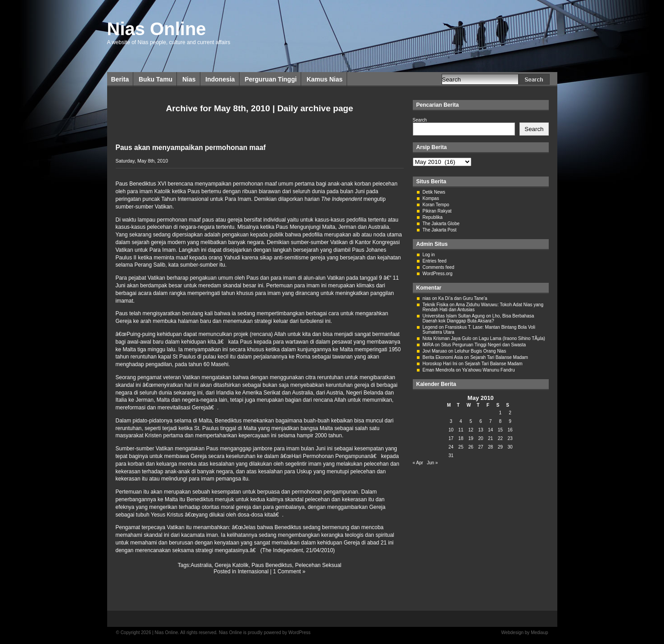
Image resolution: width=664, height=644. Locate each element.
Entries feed (435, 261)
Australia (201, 565)
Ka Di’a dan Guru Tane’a (463, 298)
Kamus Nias (325, 79)
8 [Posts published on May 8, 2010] (501, 421)
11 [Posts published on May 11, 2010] (461, 430)
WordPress (299, 633)
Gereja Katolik (232, 565)
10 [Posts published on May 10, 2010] (451, 430)
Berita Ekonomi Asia (443, 357)
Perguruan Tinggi (271, 79)
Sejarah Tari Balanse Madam (499, 357)
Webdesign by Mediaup (524, 633)
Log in (429, 255)
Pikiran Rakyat (437, 211)
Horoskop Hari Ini (440, 364)
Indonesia (220, 79)
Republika (433, 217)
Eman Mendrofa (439, 370)
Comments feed (439, 267)
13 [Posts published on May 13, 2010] (481, 430)
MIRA (428, 345)
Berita (120, 79)
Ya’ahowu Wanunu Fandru (488, 370)
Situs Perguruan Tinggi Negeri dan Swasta (483, 345)
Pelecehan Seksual (318, 565)
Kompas (431, 198)
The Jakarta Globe (441, 224)
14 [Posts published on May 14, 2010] (490, 430)
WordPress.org (438, 274)
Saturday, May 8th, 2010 (142, 161)
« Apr (418, 463)
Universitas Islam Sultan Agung (454, 316)
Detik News (434, 192)
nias (427, 298)
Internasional (253, 571)
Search (420, 120)
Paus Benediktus (272, 565)
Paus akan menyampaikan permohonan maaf (191, 147)
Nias (189, 79)
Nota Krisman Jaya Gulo (447, 338)
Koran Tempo (436, 205)
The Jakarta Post (440, 230)
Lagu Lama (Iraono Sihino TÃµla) (512, 338)
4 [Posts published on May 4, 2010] (461, 421)
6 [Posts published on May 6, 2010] (481, 421)
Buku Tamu (156, 79)
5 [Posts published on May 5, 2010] (471, 421)
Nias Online (157, 29)
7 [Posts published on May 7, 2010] (491, 421)
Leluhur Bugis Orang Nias (481, 351)
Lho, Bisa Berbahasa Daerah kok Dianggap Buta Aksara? (479, 318)
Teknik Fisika (436, 305)
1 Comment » (289, 571)
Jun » (432, 463)
